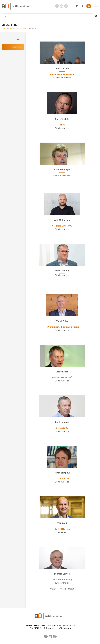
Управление (16, 47)
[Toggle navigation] (97, 6)
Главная (5, 28)
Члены (19, 40)
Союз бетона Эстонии (18, 28)
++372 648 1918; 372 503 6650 (62, 589)
